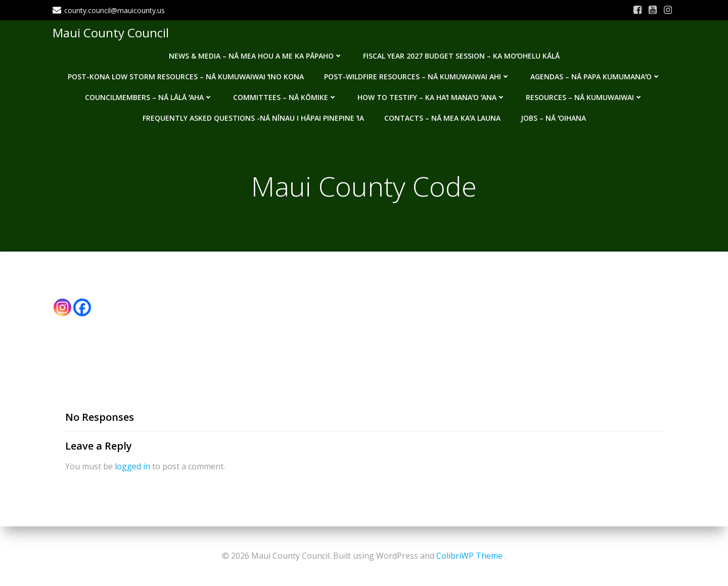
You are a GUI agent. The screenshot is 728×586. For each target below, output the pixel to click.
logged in (132, 466)
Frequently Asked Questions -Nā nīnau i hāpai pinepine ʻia (253, 118)
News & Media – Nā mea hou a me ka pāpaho (256, 56)
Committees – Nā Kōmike (285, 97)
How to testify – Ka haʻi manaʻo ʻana (431, 97)
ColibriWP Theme (469, 556)
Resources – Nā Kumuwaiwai (584, 97)
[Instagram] (62, 307)
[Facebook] (82, 307)
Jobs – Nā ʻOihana (553, 118)
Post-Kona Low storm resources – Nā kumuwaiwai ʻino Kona (186, 77)
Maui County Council (111, 33)
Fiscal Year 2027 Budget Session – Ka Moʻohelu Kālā (461, 56)
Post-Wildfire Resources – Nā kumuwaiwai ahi (417, 77)
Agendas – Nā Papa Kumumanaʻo (596, 77)
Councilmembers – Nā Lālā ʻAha (149, 97)
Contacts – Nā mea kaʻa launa (442, 118)
